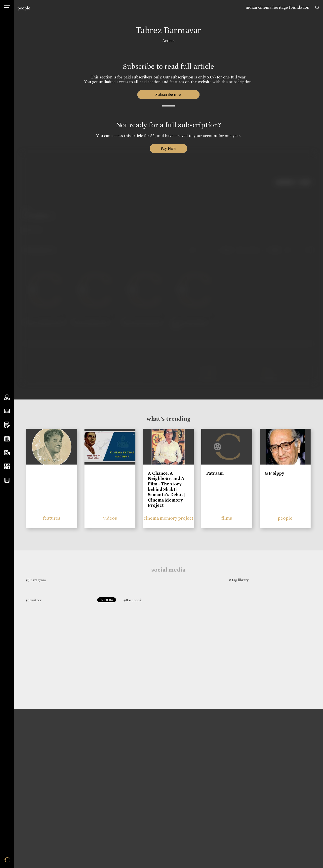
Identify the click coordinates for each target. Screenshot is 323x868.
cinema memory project (168, 518)
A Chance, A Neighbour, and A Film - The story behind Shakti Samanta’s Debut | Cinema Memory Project (167, 489)
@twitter (34, 600)
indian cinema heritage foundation (278, 7)
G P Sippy (274, 473)
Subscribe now (168, 94)
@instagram (36, 580)
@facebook (133, 600)
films (227, 518)
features (52, 518)
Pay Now (168, 148)
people (24, 8)
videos (110, 518)
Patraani (215, 473)
